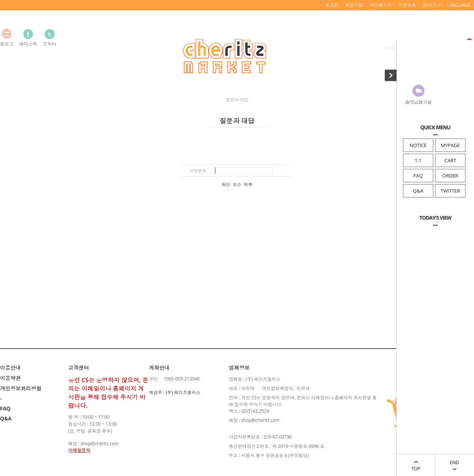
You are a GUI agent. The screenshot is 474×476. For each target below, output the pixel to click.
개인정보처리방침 (21, 388)
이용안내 (10, 368)
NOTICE (418, 145)
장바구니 (432, 5)
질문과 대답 (237, 100)
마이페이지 (381, 5)
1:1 (418, 160)
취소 (237, 185)
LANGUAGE (459, 5)
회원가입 (354, 5)
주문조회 (407, 5)
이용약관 (10, 378)
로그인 (332, 5)
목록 (248, 185)
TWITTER (450, 191)
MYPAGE (450, 145)
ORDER (450, 176)
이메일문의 (79, 450)
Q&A (418, 191)
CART (450, 160)
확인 (226, 185)
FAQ (418, 176)
